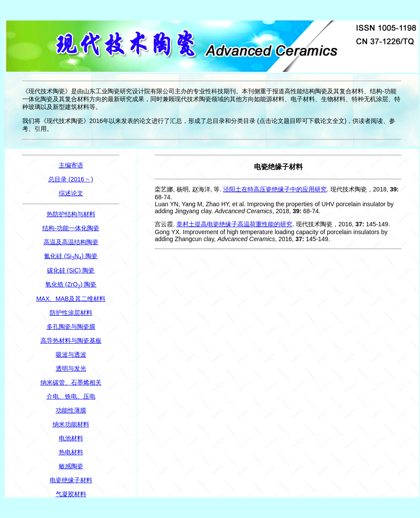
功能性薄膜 (71, 410)
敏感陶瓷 (71, 466)
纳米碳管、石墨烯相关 (71, 382)
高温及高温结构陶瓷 (71, 242)
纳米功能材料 (71, 424)
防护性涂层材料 (71, 313)
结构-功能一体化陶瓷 (71, 228)
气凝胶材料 (71, 494)
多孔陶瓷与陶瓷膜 (71, 327)
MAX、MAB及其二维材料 (71, 299)
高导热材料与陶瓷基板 (71, 341)
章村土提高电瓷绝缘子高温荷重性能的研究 (234, 224)
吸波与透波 (71, 354)
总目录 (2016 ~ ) (71, 179)
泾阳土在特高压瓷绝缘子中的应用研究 (275, 189)
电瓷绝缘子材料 (71, 480)
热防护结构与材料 (71, 214)
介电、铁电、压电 (71, 396)
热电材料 (71, 452)
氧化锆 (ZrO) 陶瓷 (71, 284)
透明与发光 (71, 368)
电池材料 (71, 438)
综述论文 (71, 193)
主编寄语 (71, 165)
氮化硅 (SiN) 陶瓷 (71, 256)
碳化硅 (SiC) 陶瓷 (71, 270)
